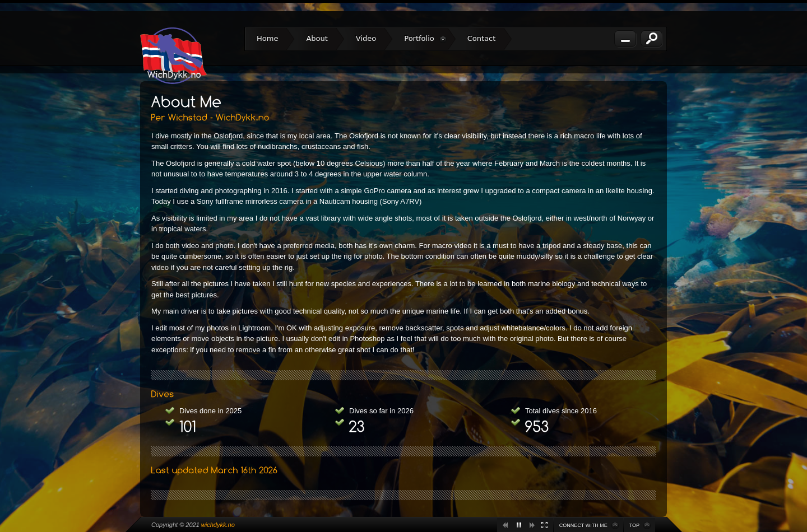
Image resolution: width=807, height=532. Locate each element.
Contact (482, 38)
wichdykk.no (218, 525)
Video (366, 38)
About (317, 38)
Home (267, 38)
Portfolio (425, 39)
